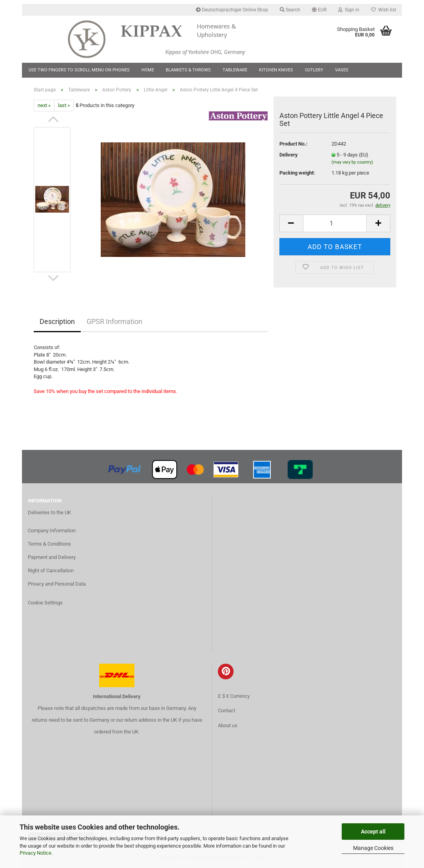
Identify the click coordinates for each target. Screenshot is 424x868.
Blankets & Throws (188, 70)
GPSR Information (114, 321)
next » (44, 105)
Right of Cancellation (51, 570)
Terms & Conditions (49, 544)
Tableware (235, 70)
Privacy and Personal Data (57, 584)
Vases (342, 70)
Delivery (289, 155)
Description (57, 321)
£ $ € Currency (234, 696)
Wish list (384, 10)
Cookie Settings (45, 603)
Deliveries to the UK (49, 512)
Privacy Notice (35, 853)
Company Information (52, 530)
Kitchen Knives (276, 70)
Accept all (373, 832)
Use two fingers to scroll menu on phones (79, 70)
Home (148, 70)
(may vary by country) (352, 162)
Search (290, 10)
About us (228, 725)
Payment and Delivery (52, 557)
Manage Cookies (373, 848)
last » (64, 105)
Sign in (349, 10)
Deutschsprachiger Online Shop (232, 10)
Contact (226, 711)
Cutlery (314, 70)
